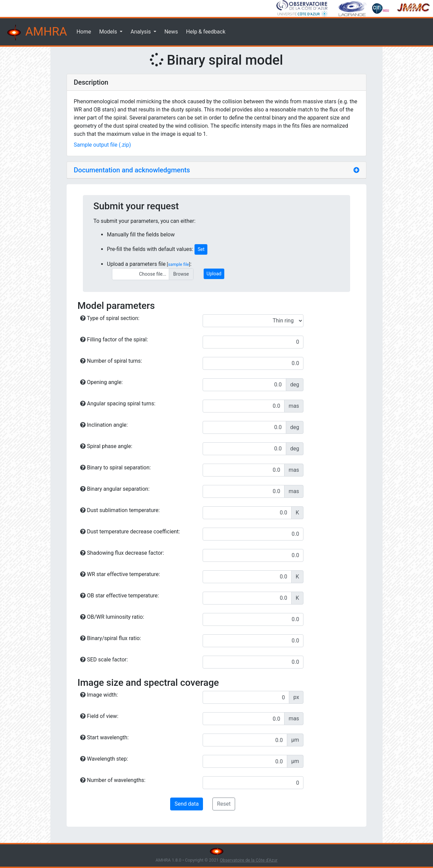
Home (84, 32)
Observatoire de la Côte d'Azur (249, 860)
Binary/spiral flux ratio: (111, 638)
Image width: (99, 695)
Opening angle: (101, 382)
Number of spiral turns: (111, 361)
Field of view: (99, 716)
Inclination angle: (104, 425)
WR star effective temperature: (120, 574)
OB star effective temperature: (120, 596)
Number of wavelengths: (113, 780)
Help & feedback (206, 32)
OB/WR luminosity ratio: (112, 617)
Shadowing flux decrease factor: (122, 553)
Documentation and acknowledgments (132, 170)
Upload (214, 274)
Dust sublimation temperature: (120, 510)
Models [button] (109, 32)
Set (201, 249)
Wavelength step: (104, 759)
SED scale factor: (104, 660)
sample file (179, 264)
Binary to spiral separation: (116, 468)
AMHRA (36, 33)
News (171, 32)
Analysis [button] (141, 32)
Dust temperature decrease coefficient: (130, 532)
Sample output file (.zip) (102, 145)
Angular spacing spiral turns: (118, 404)
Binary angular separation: (115, 489)
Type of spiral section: (110, 318)
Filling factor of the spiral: (114, 340)
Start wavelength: (104, 737)
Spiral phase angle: (106, 446)
